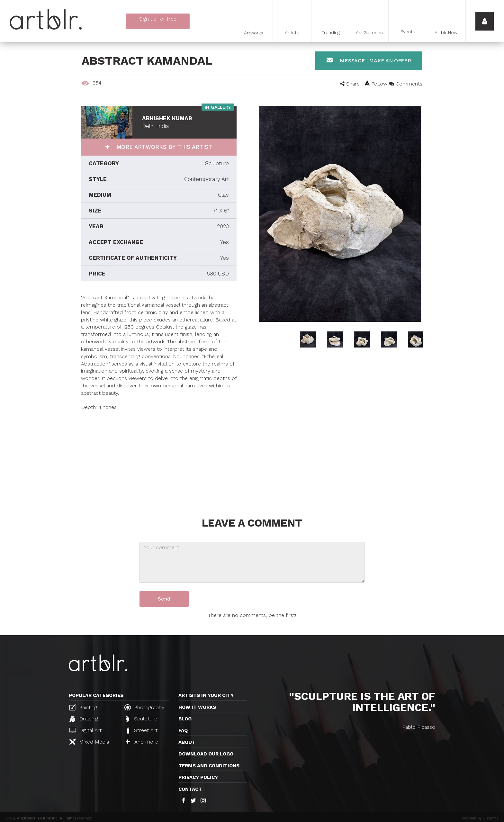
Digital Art (85, 730)
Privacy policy (198, 777)
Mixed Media (89, 742)
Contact (190, 789)
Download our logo (206, 754)
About (187, 742)
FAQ (183, 730)
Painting (83, 707)
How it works (197, 707)
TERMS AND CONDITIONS (209, 766)
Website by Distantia (480, 818)
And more (142, 742)
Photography (144, 707)
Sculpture (142, 719)
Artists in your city (206, 695)
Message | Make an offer (369, 60)
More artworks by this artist (163, 147)
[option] (340, 214)
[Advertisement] (159, 456)
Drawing (84, 719)
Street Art (142, 730)
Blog (185, 719)
